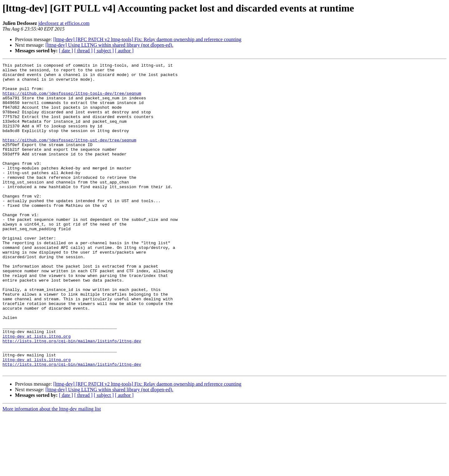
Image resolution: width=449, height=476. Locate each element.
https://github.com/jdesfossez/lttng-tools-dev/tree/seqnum (72, 100)
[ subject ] (104, 51)
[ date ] (66, 51)
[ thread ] (83, 51)
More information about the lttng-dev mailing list (52, 471)
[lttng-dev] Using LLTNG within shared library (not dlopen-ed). (109, 45)
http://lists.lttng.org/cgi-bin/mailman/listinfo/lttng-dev (72, 397)
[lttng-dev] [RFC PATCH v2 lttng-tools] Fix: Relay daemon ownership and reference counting (147, 39)
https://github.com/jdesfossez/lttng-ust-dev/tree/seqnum (69, 156)
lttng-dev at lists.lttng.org (36, 391)
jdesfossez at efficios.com (64, 23)
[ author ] (124, 51)
